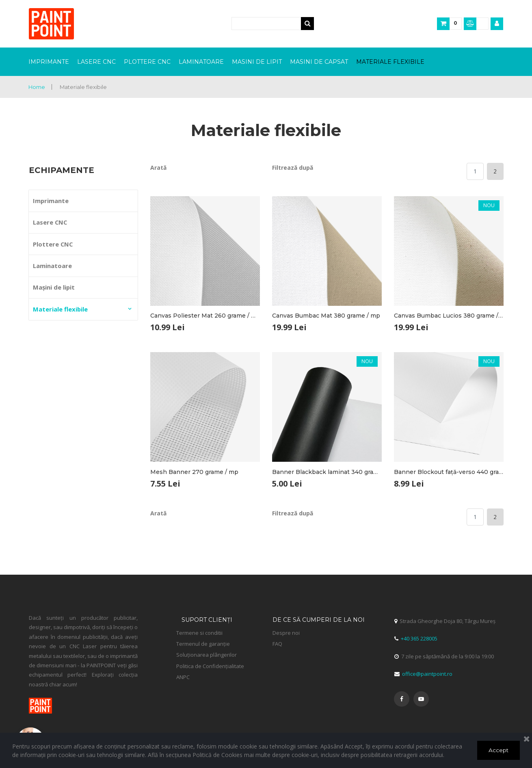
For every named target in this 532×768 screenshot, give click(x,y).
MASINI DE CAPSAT (319, 62)
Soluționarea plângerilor (206, 655)
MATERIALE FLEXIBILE (390, 62)
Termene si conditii (199, 632)
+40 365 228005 (419, 638)
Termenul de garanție (190, 643)
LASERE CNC (96, 62)
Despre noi (286, 632)
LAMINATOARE (201, 62)
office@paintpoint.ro (426, 673)
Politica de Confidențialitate (210, 666)
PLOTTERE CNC (147, 62)
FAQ (277, 643)
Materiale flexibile (86, 87)
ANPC (183, 677)
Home (38, 87)
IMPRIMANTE (49, 62)
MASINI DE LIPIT (257, 62)
